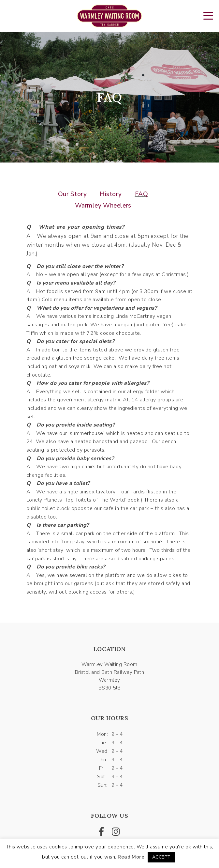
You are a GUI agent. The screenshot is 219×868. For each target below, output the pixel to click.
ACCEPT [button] (161, 857)
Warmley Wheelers (103, 206)
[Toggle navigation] (208, 15)
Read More (131, 857)
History (111, 194)
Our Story (72, 194)
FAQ (141, 194)
